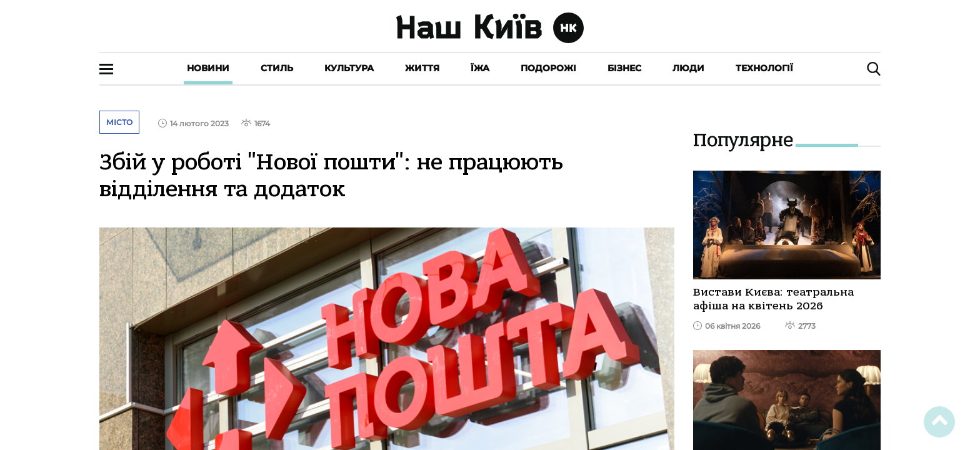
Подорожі (548, 68)
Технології (764, 68)
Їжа (480, 68)
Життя (422, 68)
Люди (688, 68)
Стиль (277, 68)
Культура (349, 68)
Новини (208, 68)
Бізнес (624, 68)
